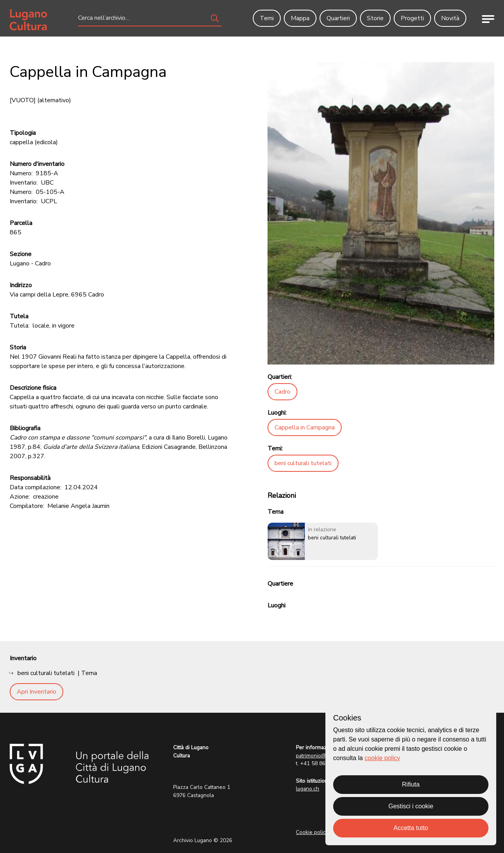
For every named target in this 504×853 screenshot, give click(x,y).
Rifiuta (411, 784)
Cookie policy (312, 832)
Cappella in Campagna (305, 427)
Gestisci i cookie (411, 806)
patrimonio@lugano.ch (323, 756)
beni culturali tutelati (303, 463)
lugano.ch (308, 789)
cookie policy (382, 758)
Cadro (282, 392)
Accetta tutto (411, 828)
